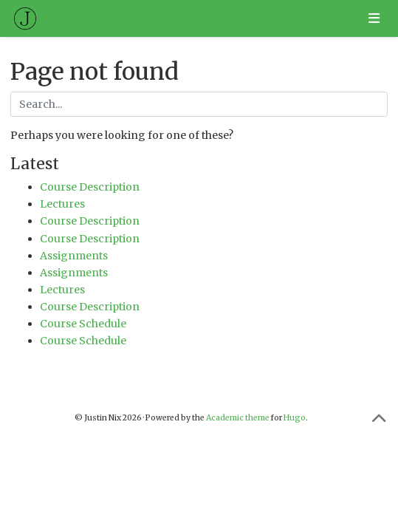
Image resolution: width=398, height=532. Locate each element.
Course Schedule (83, 324)
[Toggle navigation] (374, 18)
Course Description (90, 187)
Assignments (74, 256)
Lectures (62, 204)
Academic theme (238, 418)
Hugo (295, 418)
